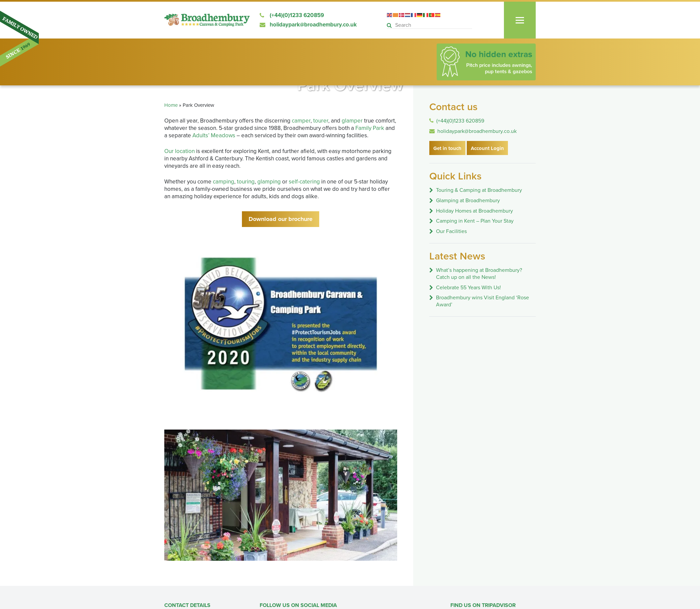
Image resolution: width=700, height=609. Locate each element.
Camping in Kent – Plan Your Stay (475, 221)
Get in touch (447, 148)
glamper (352, 121)
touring (246, 182)
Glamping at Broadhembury (468, 201)
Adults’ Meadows (214, 135)
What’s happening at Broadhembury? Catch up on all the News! (479, 274)
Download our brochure (281, 219)
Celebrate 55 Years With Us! (468, 288)
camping (224, 182)
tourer (321, 121)
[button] (390, 26)
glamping (269, 182)
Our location (180, 151)
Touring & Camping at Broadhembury (479, 190)
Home (171, 105)
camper (301, 121)
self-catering (304, 182)
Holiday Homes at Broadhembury (474, 211)
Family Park (370, 128)
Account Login (487, 148)
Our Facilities (451, 231)
